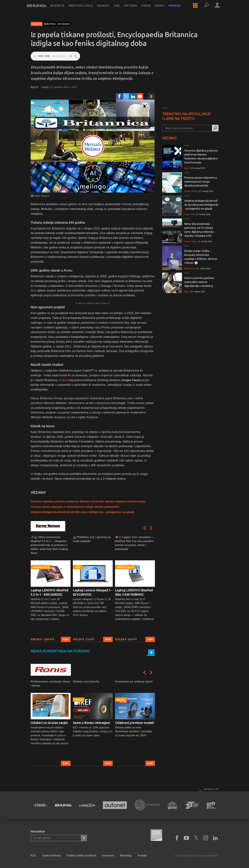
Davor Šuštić (190, 214)
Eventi (164, 9)
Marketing (126, 856)
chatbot (64, 380)
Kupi (66, 639)
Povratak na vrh (211, 789)
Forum (150, 9)
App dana (135, 9)
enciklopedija (50, 24)
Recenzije (61, 9)
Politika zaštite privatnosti (81, 856)
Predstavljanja (85, 9)
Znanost (107, 9)
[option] (51, 589)
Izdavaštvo (37, 24)
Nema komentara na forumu (60, 651)
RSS (33, 856)
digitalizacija (64, 24)
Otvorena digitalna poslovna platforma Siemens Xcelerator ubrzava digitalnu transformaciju (88, 502)
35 (180, 214)
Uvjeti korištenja (51, 856)
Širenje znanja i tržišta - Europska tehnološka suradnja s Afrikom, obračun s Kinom (201, 257)
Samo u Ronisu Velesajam (91, 723)
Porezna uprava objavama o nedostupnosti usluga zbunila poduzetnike (75, 507)
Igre (121, 9)
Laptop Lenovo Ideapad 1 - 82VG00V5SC (93, 592)
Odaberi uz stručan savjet (49, 723)
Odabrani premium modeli (135, 723)
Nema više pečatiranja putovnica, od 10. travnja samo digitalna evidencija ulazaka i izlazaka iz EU (199, 230)
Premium (179, 9)
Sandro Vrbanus (191, 191)
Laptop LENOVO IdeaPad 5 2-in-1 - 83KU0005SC (50, 592)
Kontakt (142, 856)
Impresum (108, 856)
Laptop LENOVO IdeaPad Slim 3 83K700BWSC (134, 592)
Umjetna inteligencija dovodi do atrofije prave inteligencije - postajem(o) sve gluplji (83, 512)
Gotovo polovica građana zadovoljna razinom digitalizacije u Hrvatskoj (199, 282)
